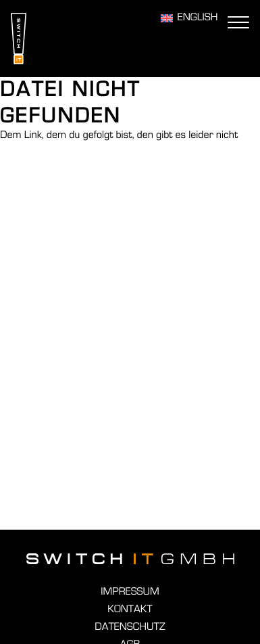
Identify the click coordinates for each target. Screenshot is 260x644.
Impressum (130, 592)
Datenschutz (130, 627)
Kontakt (130, 609)
